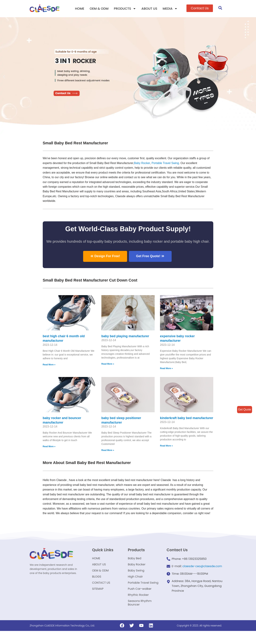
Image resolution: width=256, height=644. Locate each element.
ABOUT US (149, 9)
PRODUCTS (125, 9)
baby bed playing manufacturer (125, 337)
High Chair (135, 586)
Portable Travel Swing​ (167, 163)
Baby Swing (136, 580)
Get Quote (244, 409)
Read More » (49, 366)
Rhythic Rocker (138, 607)
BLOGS (97, 586)
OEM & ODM (99, 9)
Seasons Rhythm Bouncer (140, 615)
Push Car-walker (140, 600)
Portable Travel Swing (143, 593)
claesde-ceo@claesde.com (202, 574)
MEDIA (170, 9)
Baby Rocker (143, 163)
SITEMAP (98, 600)
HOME (80, 9)
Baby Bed (135, 566)
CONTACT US (101, 593)
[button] (200, 8)
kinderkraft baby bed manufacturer (187, 419)
